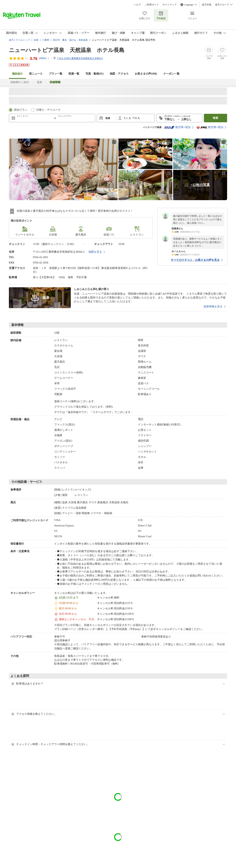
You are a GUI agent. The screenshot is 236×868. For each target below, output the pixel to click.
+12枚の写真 (200, 185)
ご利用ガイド (152, 5)
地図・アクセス (119, 74)
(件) (44, 58)
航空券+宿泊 (177, 127)
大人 (126, 118)
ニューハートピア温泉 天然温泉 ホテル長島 (67, 50)
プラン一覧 (56, 74)
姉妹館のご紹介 (20, 82)
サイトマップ (169, 5)
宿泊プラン (21, 110)
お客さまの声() (146, 74)
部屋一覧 (74, 74)
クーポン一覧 (171, 74)
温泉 (39, 82)
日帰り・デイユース (48, 110)
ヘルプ (137, 5)
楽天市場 (207, 5)
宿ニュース (36, 74)
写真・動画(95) (94, 74)
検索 (215, 118)
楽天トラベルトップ (19, 40)
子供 (135, 118)
